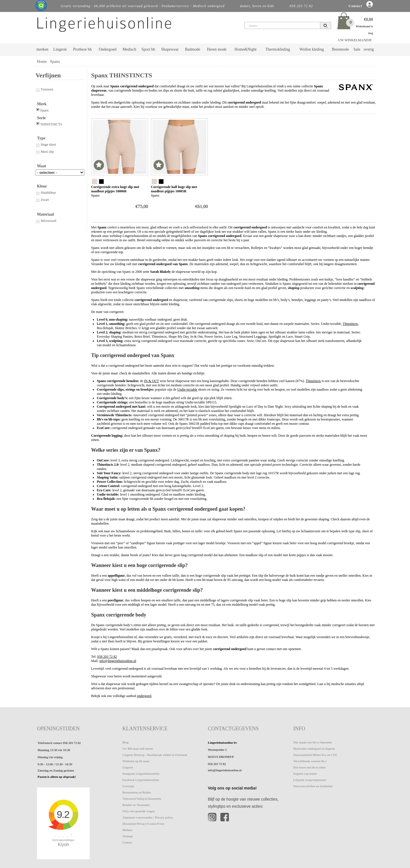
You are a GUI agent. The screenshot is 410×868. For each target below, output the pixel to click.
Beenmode (340, 49)
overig (369, 49)
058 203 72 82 (107, 657)
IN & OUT (151, 381)
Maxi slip (45, 152)
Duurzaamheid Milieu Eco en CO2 (315, 755)
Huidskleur (46, 193)
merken (42, 49)
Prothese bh (83, 49)
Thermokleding (278, 49)
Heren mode (217, 49)
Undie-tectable (187, 389)
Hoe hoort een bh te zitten (309, 767)
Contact (127, 842)
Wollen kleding (312, 49)
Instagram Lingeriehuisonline (141, 774)
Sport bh (148, 49)
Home (42, 62)
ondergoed (144, 696)
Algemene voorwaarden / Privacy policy (148, 817)
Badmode (193, 49)
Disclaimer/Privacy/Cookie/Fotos (143, 824)
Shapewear (170, 49)
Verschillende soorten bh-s (310, 761)
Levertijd (128, 786)
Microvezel (46, 221)
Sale (357, 49)
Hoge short (46, 145)
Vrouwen (44, 89)
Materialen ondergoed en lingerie (314, 749)
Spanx (55, 62)
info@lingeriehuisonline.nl (118, 661)
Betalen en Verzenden (136, 805)
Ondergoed (108, 49)
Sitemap (128, 836)
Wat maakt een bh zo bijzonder (313, 742)
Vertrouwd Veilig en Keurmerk (142, 799)
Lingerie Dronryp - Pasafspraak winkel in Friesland (155, 755)
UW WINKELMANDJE (355, 40)
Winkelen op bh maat (136, 761)
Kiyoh (63, 845)
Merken (127, 830)
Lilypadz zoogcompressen (310, 780)
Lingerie (60, 49)
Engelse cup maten (305, 774)
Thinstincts (350, 324)
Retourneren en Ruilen (137, 792)
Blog (125, 742)
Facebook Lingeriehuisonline (141, 780)
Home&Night (246, 49)
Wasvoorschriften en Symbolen (313, 786)
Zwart (42, 200)
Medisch (129, 49)
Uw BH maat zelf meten (138, 749)
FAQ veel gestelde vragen (139, 811)
